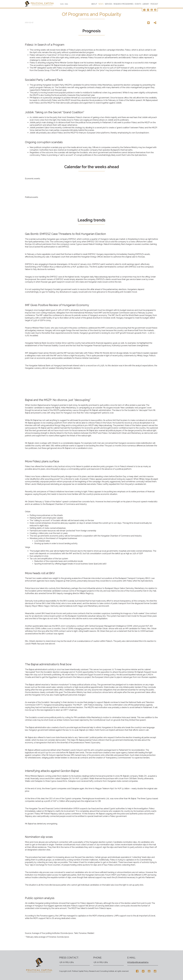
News (101, 4)
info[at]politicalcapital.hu (138, 962)
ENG (67, 4)
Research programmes (123, 4)
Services (108, 4)
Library (146, 4)
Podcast (154, 4)
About (94, 4)
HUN (62, 4)
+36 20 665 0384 (66, 962)
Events (138, 4)
